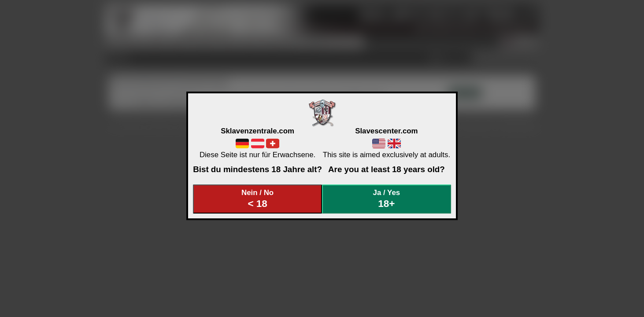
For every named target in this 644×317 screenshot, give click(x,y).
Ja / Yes (387, 199)
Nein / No (258, 199)
